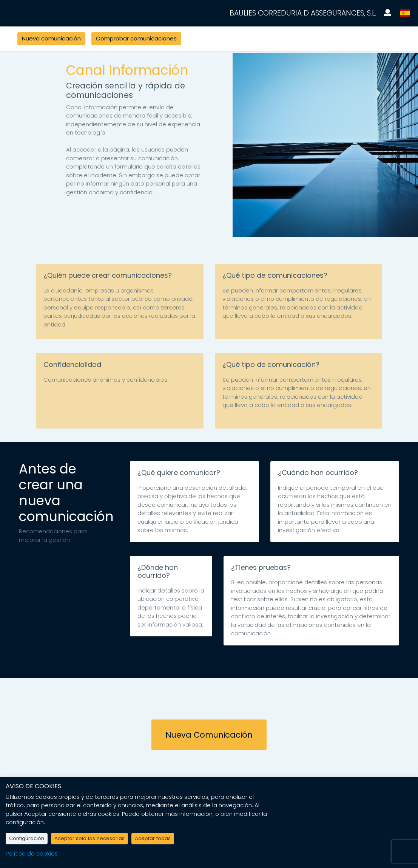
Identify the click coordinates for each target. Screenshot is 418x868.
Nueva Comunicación (209, 735)
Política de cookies (32, 853)
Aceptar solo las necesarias (89, 838)
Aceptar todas (153, 838)
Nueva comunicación (51, 38)
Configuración (27, 838)
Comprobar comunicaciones (136, 38)
